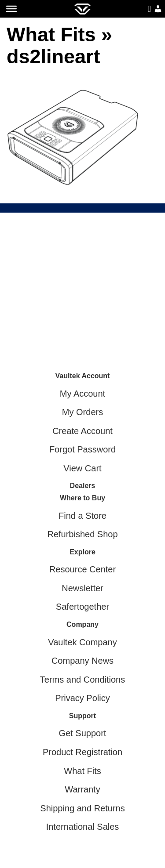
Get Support (83, 733)
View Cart (82, 468)
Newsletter (82, 588)
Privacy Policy (82, 698)
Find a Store (82, 516)
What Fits (51, 34)
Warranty (82, 789)
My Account (82, 394)
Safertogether (82, 607)
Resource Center (82, 569)
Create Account (82, 431)
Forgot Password (82, 449)
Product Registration (82, 752)
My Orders (82, 412)
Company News (82, 661)
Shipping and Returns (82, 808)
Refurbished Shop (82, 534)
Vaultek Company (82, 642)
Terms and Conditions (82, 680)
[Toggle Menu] (11, 9)
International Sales (83, 827)
